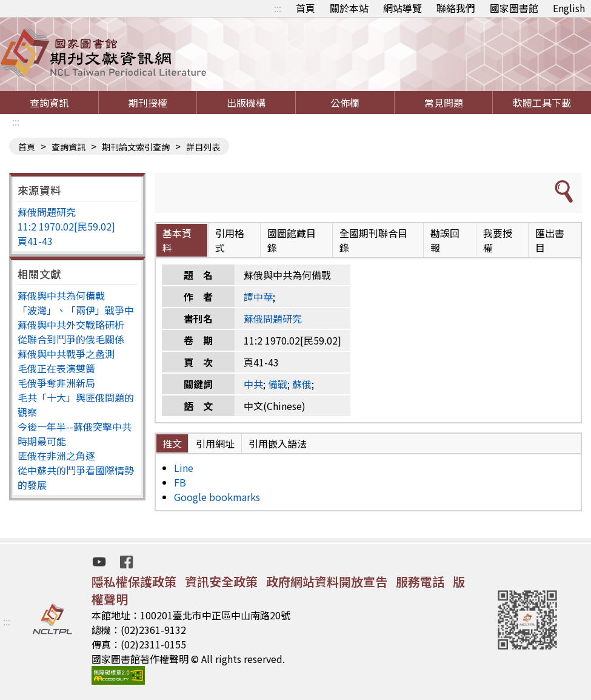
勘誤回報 (445, 240)
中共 (253, 384)
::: (278, 8)
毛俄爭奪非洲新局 (56, 383)
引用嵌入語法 (278, 443)
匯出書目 (550, 240)
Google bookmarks (217, 497)
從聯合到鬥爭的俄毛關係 (71, 339)
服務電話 (420, 581)
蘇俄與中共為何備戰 (61, 295)
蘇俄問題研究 (47, 212)
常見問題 (444, 103)
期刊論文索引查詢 (136, 147)
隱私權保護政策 (134, 581)
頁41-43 (35, 241)
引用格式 (230, 240)
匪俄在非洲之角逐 (56, 456)
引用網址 (215, 443)
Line (184, 468)
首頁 (306, 8)
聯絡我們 (456, 8)
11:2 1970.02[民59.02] (66, 226)
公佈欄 (345, 103)
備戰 (278, 384)
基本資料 (177, 240)
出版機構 (246, 103)
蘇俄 (302, 384)
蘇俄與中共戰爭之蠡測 (66, 354)
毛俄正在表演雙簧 (56, 368)
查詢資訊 (49, 103)
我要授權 (498, 240)
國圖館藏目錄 (292, 240)
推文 (172, 443)
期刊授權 (148, 103)
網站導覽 (402, 8)
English (569, 8)
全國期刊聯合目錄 (373, 240)
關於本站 (349, 8)
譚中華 (258, 297)
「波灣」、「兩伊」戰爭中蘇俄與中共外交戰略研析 (76, 317)
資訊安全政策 (221, 581)
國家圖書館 (514, 8)
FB (180, 482)
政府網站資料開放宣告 (327, 581)
